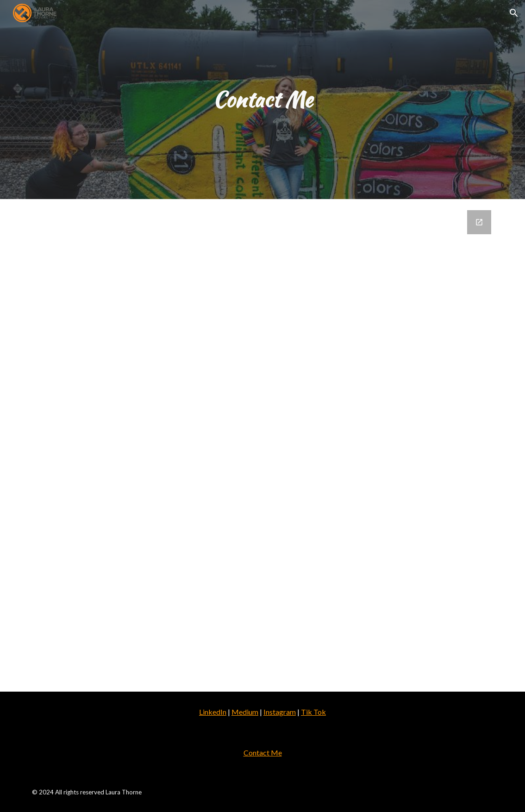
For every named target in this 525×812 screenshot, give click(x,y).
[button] (514, 13)
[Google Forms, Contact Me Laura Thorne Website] (262, 445)
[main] (262, 100)
